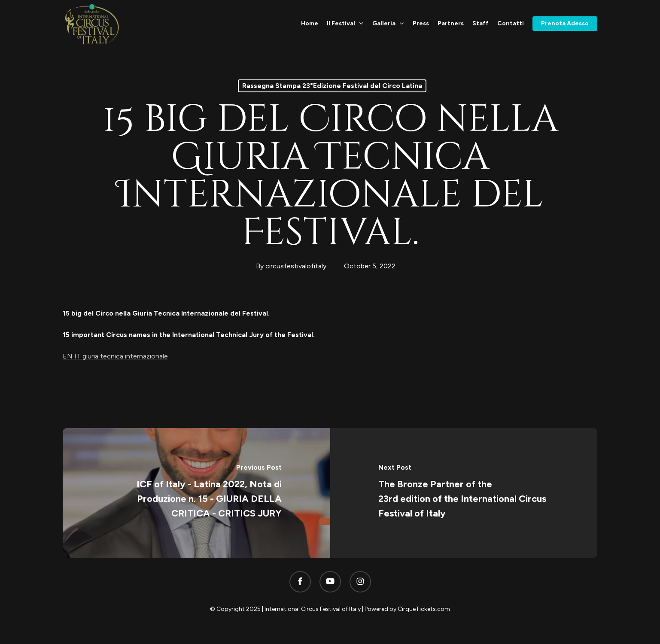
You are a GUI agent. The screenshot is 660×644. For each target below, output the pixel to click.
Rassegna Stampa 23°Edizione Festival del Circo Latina (332, 86)
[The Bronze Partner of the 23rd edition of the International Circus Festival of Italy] (464, 493)
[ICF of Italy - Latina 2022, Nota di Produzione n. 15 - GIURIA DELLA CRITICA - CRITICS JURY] (196, 493)
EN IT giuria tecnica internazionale (115, 356)
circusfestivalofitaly (296, 266)
